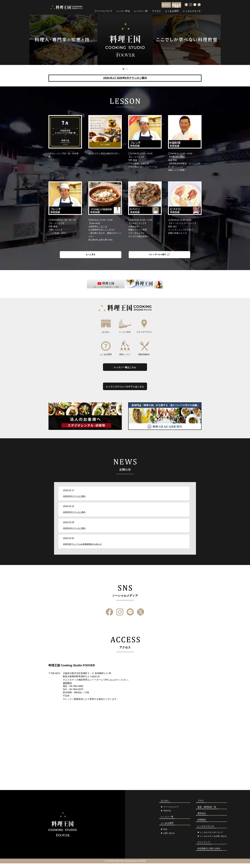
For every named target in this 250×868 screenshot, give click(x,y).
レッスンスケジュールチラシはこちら (125, 390)
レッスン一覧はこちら (125, 369)
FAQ (165, 834)
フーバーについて (103, 10)
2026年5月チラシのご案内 (74, 517)
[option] (125, 40)
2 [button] (127, 69)
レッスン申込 (123, 10)
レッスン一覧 (141, 10)
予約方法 (167, 815)
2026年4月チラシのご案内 (74, 533)
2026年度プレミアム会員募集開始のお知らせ (82, 549)
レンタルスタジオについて (211, 837)
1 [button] (123, 69)
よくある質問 (172, 10)
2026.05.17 (125, 78)
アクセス (156, 10)
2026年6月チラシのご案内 (74, 501)
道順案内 (67, 687)
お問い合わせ (169, 838)
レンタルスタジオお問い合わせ (213, 841)
